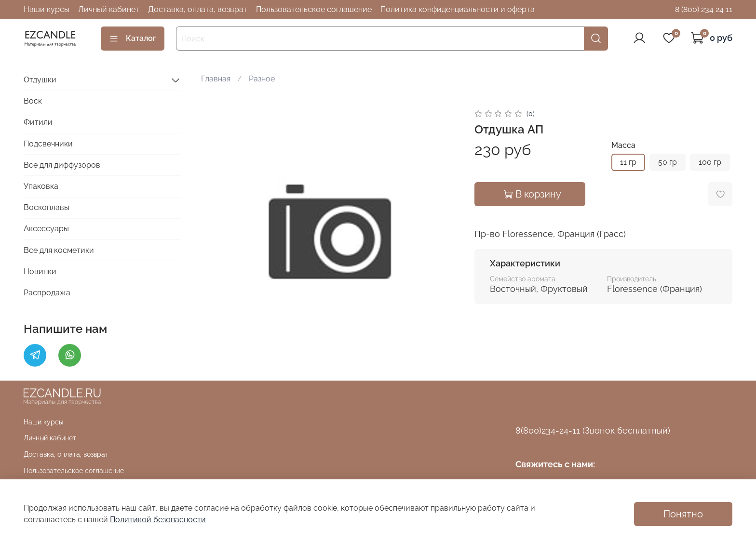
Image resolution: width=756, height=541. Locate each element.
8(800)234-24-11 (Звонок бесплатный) (593, 430)
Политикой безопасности (158, 520)
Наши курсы (47, 9)
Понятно (683, 514)
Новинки (40, 271)
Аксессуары (46, 229)
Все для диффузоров (62, 165)
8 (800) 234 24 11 (704, 9)
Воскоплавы (47, 207)
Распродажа (47, 293)
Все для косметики (59, 250)
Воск (33, 101)
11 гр (628, 162)
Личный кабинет (109, 9)
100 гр (710, 162)
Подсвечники (48, 144)
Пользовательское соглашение (314, 9)
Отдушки (40, 80)
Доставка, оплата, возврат (198, 9)
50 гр (668, 162)
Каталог (133, 39)
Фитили (38, 122)
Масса (623, 145)
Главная (216, 79)
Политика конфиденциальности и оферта (458, 9)
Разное (262, 79)
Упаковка (41, 186)
